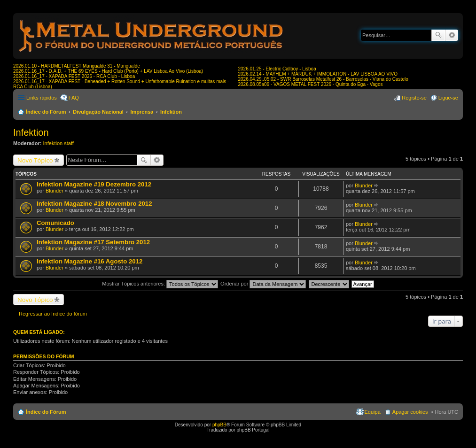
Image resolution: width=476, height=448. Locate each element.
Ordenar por (263, 284)
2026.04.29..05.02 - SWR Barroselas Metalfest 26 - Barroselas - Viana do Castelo (323, 79)
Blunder (55, 191)
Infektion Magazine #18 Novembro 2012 (94, 204)
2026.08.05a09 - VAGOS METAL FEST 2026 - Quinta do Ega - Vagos (311, 84)
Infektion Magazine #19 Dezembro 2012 (94, 184)
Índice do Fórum (46, 112)
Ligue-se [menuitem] (448, 98)
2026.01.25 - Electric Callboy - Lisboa (277, 69)
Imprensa (142, 112)
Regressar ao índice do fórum (53, 314)
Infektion (171, 112)
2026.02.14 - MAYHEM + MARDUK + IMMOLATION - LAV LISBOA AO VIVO (318, 74)
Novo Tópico (35, 160)
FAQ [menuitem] (74, 98)
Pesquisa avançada (452, 35)
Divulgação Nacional (98, 112)
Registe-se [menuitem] (414, 98)
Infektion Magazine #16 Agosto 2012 (90, 261)
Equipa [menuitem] (373, 412)
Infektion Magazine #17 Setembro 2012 (93, 242)
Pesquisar (438, 35)
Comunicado (55, 223)
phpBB (219, 425)
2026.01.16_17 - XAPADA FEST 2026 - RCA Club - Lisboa (74, 76)
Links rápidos (42, 98)
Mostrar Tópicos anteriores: (160, 284)
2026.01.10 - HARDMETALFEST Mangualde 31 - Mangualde (77, 66)
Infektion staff (59, 143)
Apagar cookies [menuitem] (410, 412)
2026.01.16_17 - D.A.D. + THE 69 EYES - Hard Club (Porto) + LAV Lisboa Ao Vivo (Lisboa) (108, 71)
